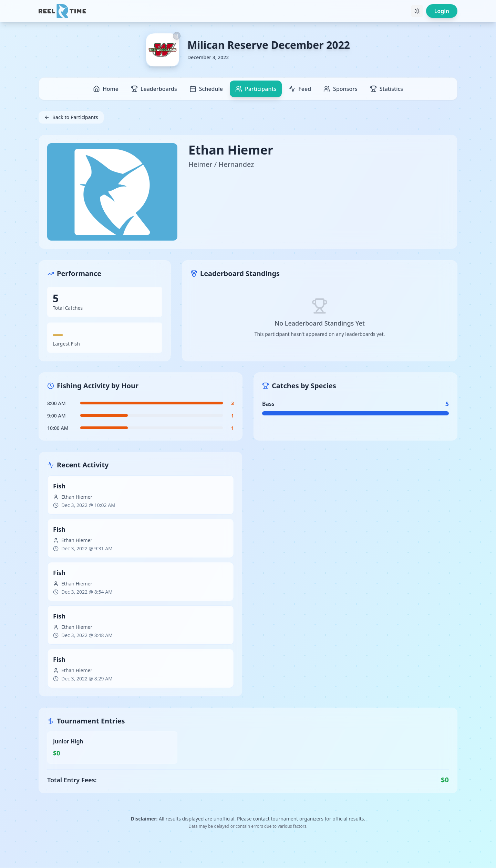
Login (442, 11)
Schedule (206, 89)
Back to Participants (71, 117)
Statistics (386, 89)
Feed (300, 89)
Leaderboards (154, 89)
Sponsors (340, 89)
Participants (256, 89)
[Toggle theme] (417, 11)
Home (106, 89)
